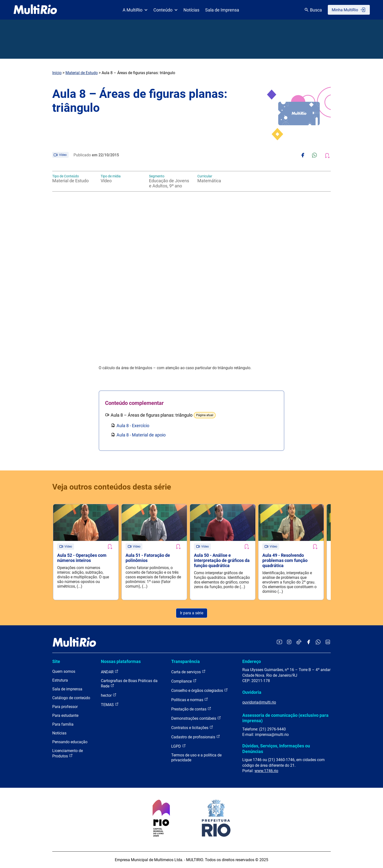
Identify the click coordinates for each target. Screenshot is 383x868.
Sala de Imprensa (222, 10)
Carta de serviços (188, 672)
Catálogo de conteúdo (71, 698)
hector (109, 695)
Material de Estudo (82, 73)
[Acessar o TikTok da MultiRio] (299, 642)
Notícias (191, 10)
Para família (63, 724)
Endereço (252, 661)
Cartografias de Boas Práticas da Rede (129, 683)
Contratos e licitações (192, 727)
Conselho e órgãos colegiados (200, 690)
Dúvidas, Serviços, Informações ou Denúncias (276, 748)
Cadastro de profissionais (196, 737)
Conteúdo (165, 10)
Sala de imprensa (67, 689)
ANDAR (110, 672)
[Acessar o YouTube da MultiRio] (279, 642)
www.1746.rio (266, 771)
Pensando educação (70, 742)
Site (56, 661)
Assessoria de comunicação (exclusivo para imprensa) (285, 718)
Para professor (65, 707)
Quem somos (64, 671)
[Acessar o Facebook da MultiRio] (309, 642)
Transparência (186, 661)
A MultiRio (135, 10)
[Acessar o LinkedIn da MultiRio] (328, 642)
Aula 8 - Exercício (133, 426)
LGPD (179, 746)
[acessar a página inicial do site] (35, 10)
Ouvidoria (252, 692)
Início (57, 73)
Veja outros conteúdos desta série (112, 487)
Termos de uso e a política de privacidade (196, 758)
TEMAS (110, 704)
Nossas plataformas (121, 661)
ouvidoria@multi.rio (259, 702)
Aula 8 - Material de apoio (141, 435)
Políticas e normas (190, 700)
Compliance (184, 681)
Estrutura (60, 680)
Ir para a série (192, 613)
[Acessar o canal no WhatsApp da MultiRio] (318, 642)
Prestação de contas (191, 709)
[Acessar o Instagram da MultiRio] (289, 642)
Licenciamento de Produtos (68, 753)
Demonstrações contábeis (196, 718)
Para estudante (65, 715)
